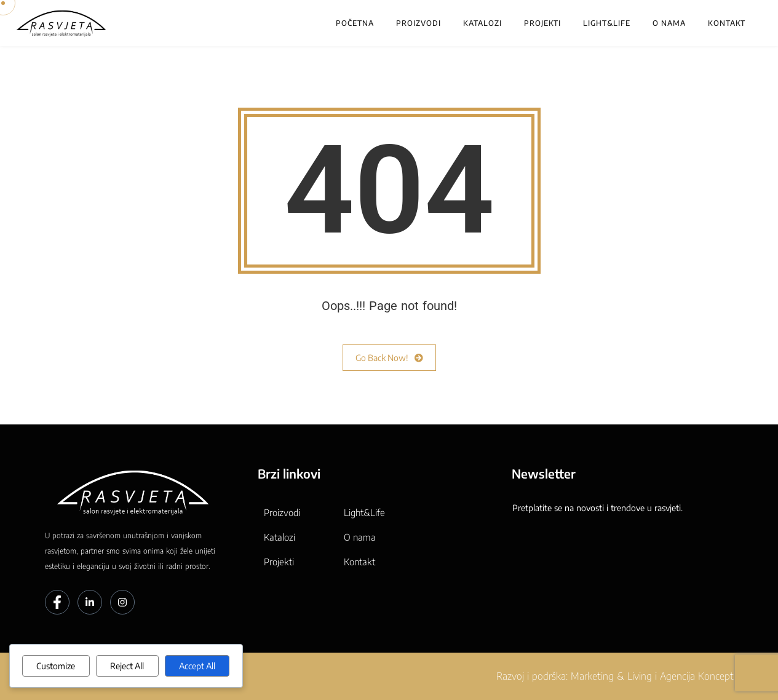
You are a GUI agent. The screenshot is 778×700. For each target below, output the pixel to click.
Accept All (197, 666)
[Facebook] (57, 602)
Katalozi (482, 23)
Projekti (542, 23)
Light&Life (607, 23)
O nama (669, 23)
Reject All (127, 666)
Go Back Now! (389, 358)
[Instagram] (122, 602)
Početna (355, 23)
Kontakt (727, 23)
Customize (56, 666)
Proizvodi (419, 23)
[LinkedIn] (90, 602)
